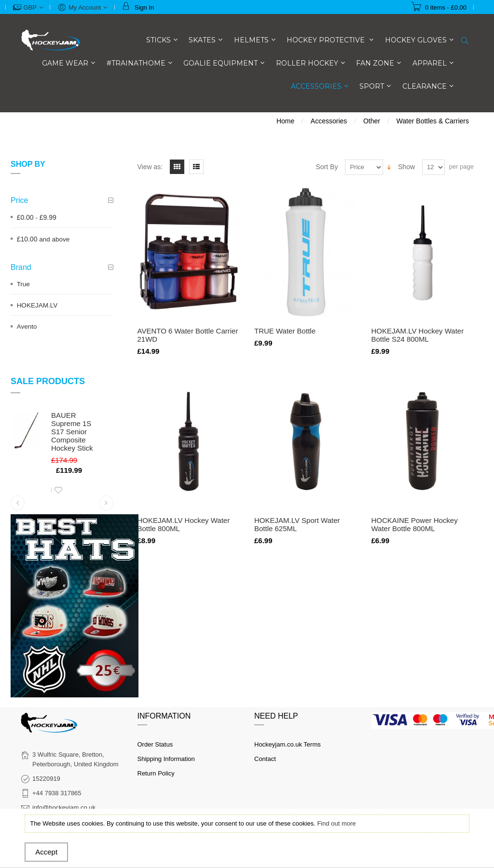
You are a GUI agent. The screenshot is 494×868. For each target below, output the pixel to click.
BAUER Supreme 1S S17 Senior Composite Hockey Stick (72, 432)
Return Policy (156, 773)
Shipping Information (166, 759)
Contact (265, 759)
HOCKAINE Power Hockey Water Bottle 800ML (415, 524)
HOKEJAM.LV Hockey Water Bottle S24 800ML (418, 335)
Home (285, 121)
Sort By (327, 167)
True (23, 284)
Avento (27, 327)
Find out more (336, 823)
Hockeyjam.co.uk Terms (288, 744)
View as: (150, 167)
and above (43, 239)
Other (372, 121)
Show (406, 167)
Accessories (329, 121)
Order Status (155, 744)
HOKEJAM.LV (37, 305)
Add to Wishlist (58, 490)
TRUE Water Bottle (285, 331)
